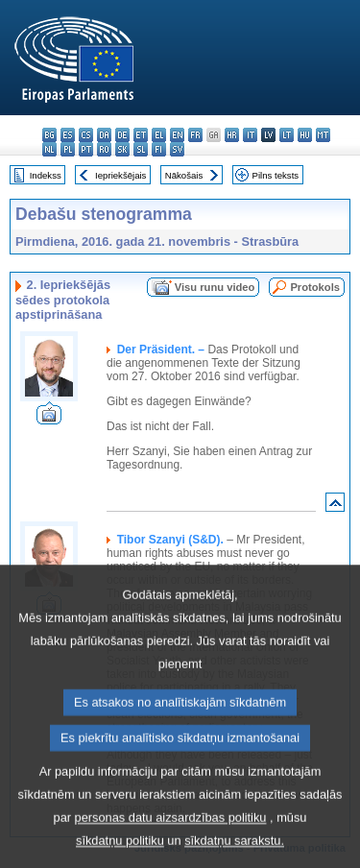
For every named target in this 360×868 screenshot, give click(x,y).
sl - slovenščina (141, 149)
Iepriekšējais (120, 175)
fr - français (195, 135)
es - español (68, 135)
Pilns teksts (276, 175)
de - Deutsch (122, 135)
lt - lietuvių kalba (287, 135)
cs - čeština (86, 135)
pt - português (86, 149)
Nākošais (184, 175)
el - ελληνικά (159, 135)
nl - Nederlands (49, 149)
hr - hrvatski (232, 135)
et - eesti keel (141, 135)
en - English (177, 135)
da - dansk (104, 135)
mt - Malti (323, 135)
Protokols (315, 287)
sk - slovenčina (122, 149)
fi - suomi (159, 149)
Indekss (46, 175)
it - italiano (250, 135)
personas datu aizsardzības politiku (171, 842)
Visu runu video (215, 287)
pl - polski (68, 149)
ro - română (104, 149)
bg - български (49, 135)
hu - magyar (305, 135)
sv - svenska (177, 149)
